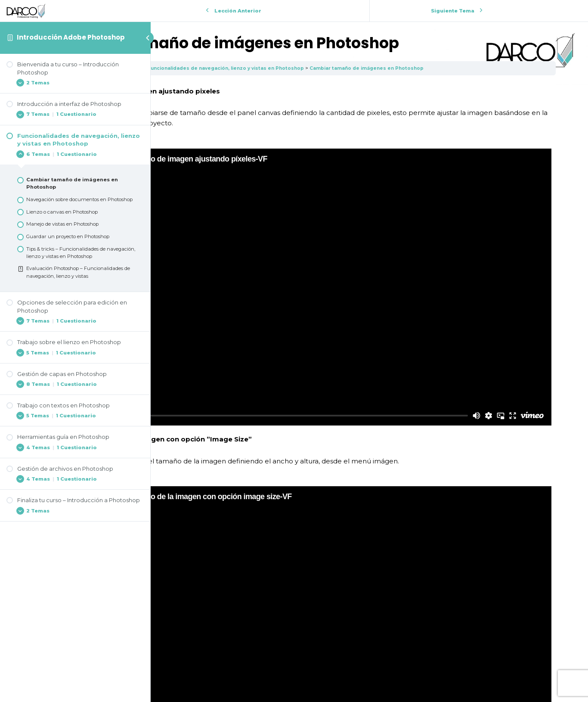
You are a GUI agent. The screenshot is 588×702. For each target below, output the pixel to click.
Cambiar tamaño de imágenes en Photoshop (515, 68)
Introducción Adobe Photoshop (71, 37)
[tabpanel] (369, 353)
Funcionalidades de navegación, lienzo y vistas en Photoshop (364, 68)
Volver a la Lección (369, 643)
